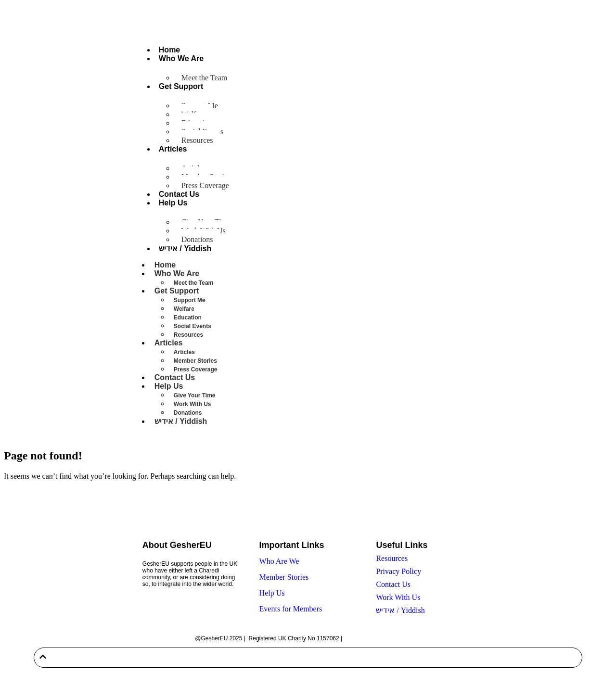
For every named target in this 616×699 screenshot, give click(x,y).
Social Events (192, 326)
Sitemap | (357, 638)
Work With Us (192, 404)
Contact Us (179, 194)
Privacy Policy (398, 571)
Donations (197, 239)
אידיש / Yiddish (185, 248)
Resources (197, 140)
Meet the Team (204, 78)
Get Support (181, 86)
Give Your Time (195, 395)
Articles (173, 149)
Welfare (184, 309)
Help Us (173, 203)
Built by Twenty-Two (395, 638)
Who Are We (279, 561)
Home (169, 50)
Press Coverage (205, 185)
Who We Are (181, 58)
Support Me (190, 300)
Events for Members (291, 609)
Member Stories (195, 361)
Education (188, 318)
